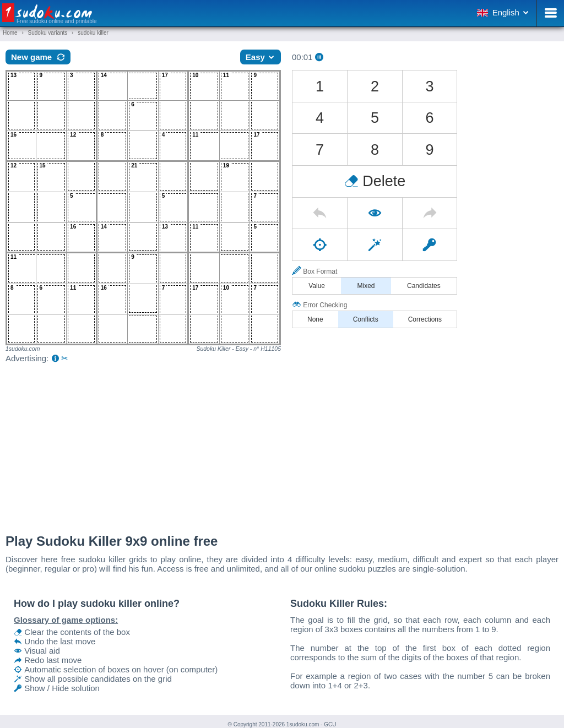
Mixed (366, 286)
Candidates (424, 286)
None (315, 319)
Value (317, 286)
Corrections (425, 319)
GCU (330, 724)
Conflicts (366, 319)
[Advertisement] (282, 446)
